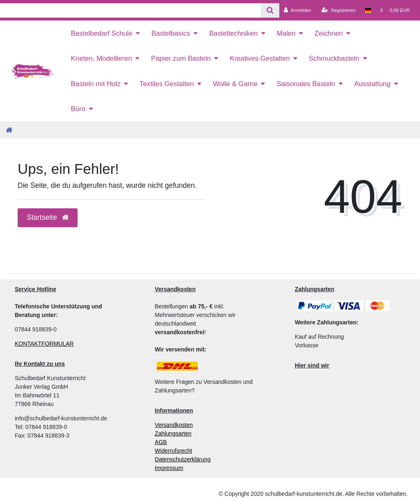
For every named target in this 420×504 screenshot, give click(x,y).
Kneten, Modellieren (102, 58)
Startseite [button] (48, 217)
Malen (286, 33)
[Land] (368, 10)
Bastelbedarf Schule (102, 33)
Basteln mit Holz (96, 84)
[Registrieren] (339, 10)
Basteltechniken (233, 33)
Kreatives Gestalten (260, 58)
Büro (78, 109)
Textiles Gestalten (167, 84)
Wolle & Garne (235, 84)
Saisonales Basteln (306, 84)
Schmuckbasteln (334, 58)
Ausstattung (373, 84)
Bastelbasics (171, 33)
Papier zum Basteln (181, 58)
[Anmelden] (298, 10)
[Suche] (270, 10)
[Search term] (130, 10)
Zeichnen (329, 33)
